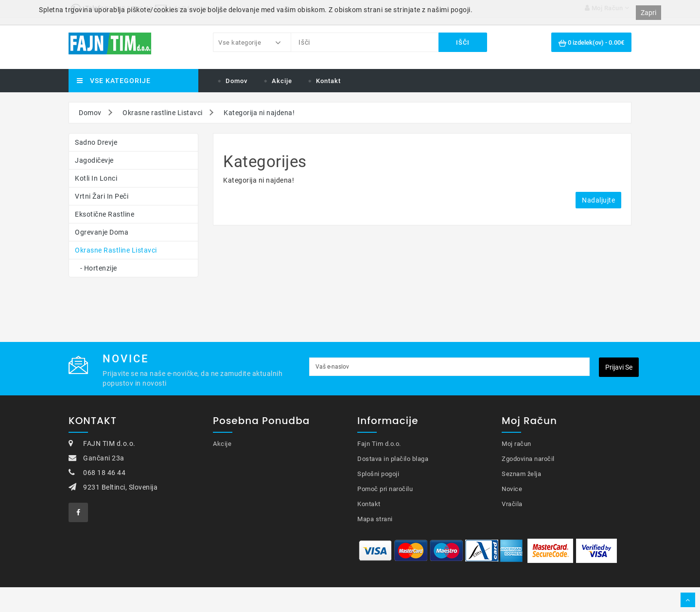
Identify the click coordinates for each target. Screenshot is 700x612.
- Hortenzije (96, 268)
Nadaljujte (598, 200)
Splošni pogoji (378, 474)
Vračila (512, 504)
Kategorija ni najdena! (259, 113)
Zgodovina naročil (528, 459)
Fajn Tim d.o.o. (379, 444)
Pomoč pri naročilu (385, 489)
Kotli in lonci (96, 178)
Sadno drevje (96, 142)
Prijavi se (619, 367)
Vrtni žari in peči (102, 196)
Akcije (282, 81)
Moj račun (516, 444)
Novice (512, 489)
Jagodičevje (94, 160)
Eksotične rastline (105, 214)
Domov (236, 81)
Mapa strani (375, 519)
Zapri (648, 13)
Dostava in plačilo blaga (393, 459)
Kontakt (328, 81)
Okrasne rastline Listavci (163, 113)
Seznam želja (521, 474)
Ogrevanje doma (102, 232)
